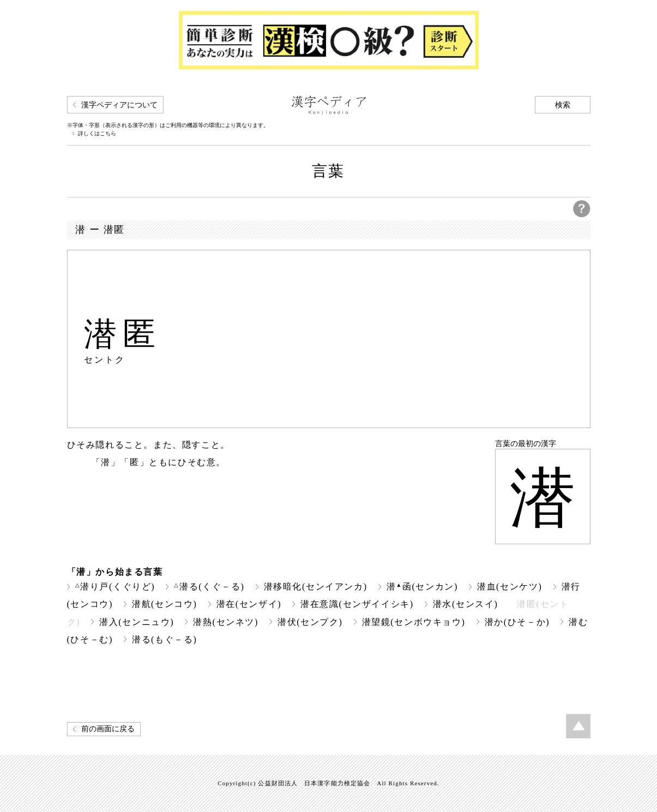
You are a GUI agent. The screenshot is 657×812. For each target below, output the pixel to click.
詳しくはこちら (97, 134)
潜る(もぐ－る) (165, 639)
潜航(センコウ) (165, 604)
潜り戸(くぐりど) (115, 587)
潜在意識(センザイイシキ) (357, 604)
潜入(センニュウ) (137, 622)
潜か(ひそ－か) (517, 622)
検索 (563, 105)
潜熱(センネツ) (226, 622)
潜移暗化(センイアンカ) (316, 587)
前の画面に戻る (108, 729)
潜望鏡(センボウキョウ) (414, 622)
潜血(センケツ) (510, 587)
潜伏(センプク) (310, 622)
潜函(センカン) (422, 587)
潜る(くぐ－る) (209, 587)
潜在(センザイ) (249, 604)
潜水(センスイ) (466, 604)
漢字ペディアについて (119, 105)
